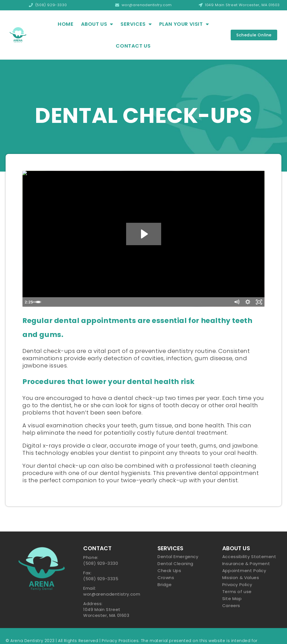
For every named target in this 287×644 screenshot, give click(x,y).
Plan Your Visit (184, 24)
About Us (97, 24)
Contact (97, 548)
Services (136, 24)
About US (236, 548)
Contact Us (133, 46)
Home (66, 24)
